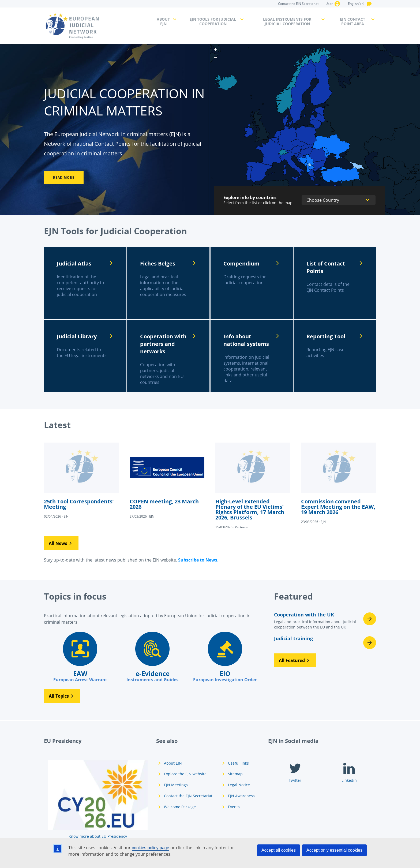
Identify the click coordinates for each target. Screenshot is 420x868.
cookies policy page (151, 848)
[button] (61, 543)
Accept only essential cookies (334, 850)
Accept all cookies (279, 850)
